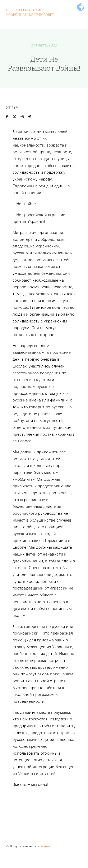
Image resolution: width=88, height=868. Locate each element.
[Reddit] (22, 117)
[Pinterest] (30, 117)
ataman (46, 846)
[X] (14, 117)
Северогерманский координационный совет (30, 12)
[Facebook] (7, 117)
